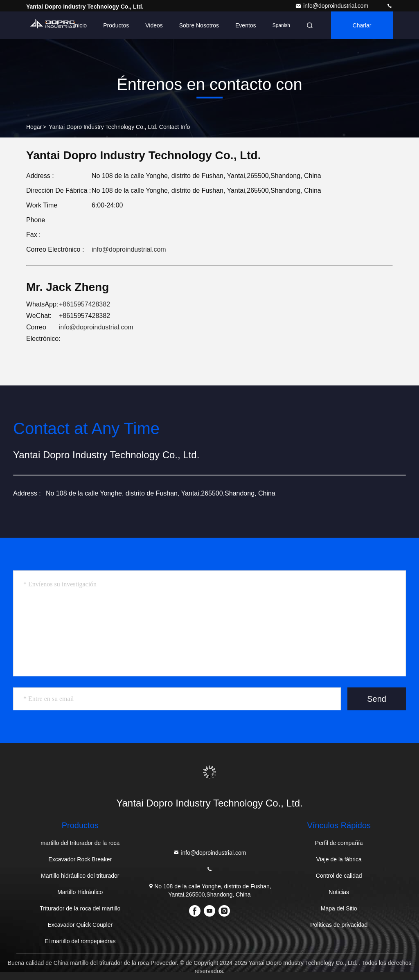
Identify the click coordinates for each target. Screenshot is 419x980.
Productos (116, 25)
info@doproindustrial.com (332, 6)
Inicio (80, 25)
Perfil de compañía (339, 843)
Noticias (339, 892)
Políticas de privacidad (339, 925)
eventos (246, 25)
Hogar (34, 127)
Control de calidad (339, 876)
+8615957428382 (84, 304)
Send (377, 699)
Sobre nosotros (199, 25)
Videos (154, 25)
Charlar (362, 25)
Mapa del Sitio (339, 908)
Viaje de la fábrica (339, 859)
